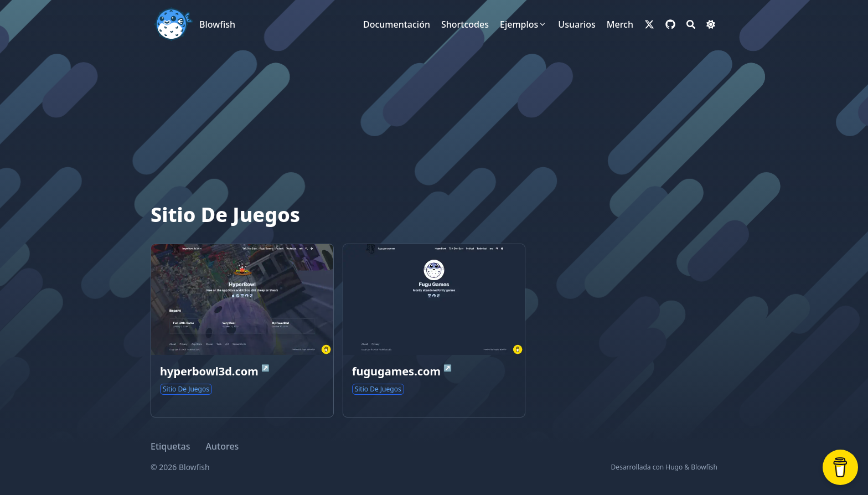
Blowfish (217, 24)
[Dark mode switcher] (711, 24)
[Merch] (620, 24)
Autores (223, 446)
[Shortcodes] (465, 24)
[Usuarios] (577, 24)
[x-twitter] (649, 24)
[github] (670, 24)
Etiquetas (170, 446)
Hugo (674, 467)
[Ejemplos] (523, 24)
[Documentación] (397, 24)
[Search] (691, 24)
